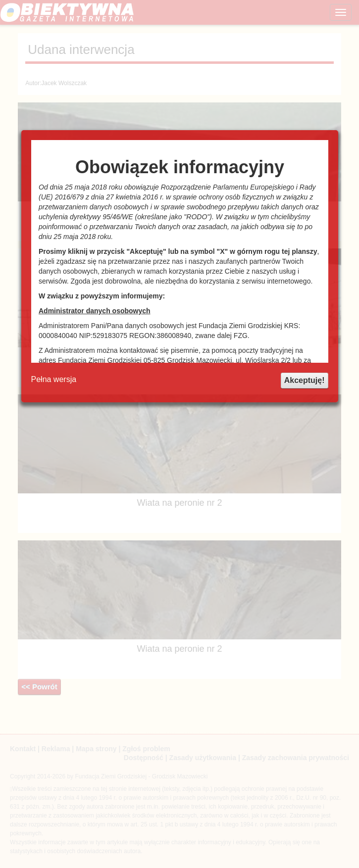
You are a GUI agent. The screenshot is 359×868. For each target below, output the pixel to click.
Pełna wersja (54, 379)
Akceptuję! (305, 380)
